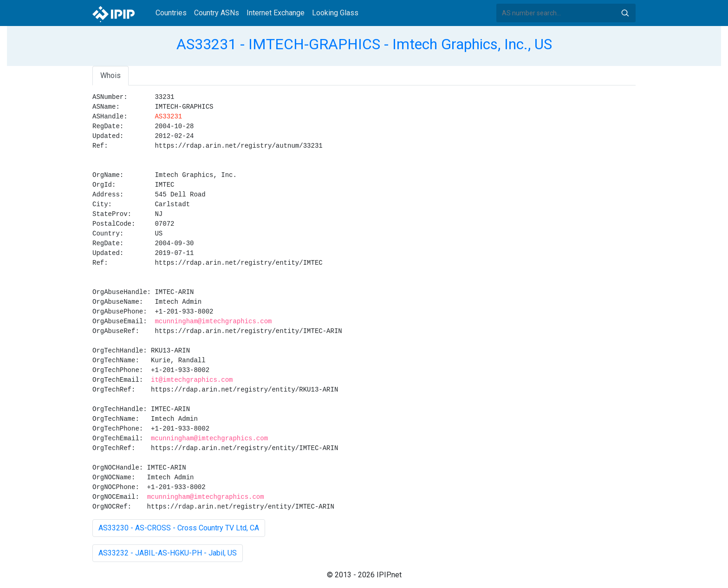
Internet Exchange (276, 13)
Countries (171, 13)
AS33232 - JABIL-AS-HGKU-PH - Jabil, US (168, 553)
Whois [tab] (110, 75)
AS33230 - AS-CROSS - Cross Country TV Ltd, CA (179, 528)
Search (625, 13)
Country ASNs (217, 13)
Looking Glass (335, 13)
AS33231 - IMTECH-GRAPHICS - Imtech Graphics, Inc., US (364, 44)
